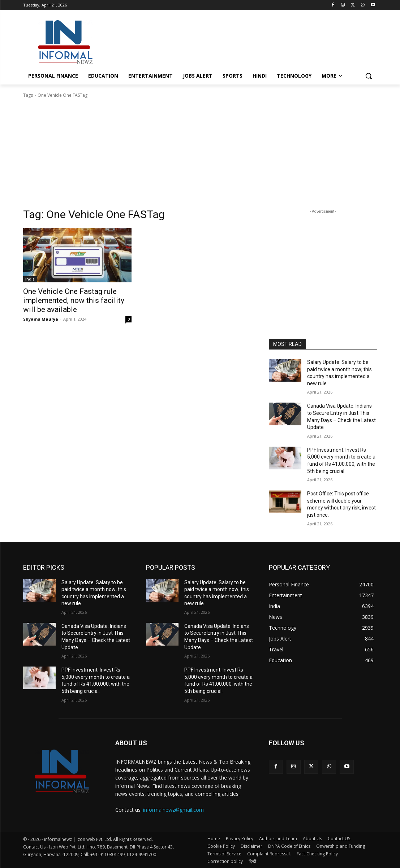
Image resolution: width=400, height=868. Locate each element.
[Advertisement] (193, 41)
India (30, 279)
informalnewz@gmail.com (173, 810)
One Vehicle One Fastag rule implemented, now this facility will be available (74, 300)
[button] (369, 76)
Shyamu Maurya (41, 319)
